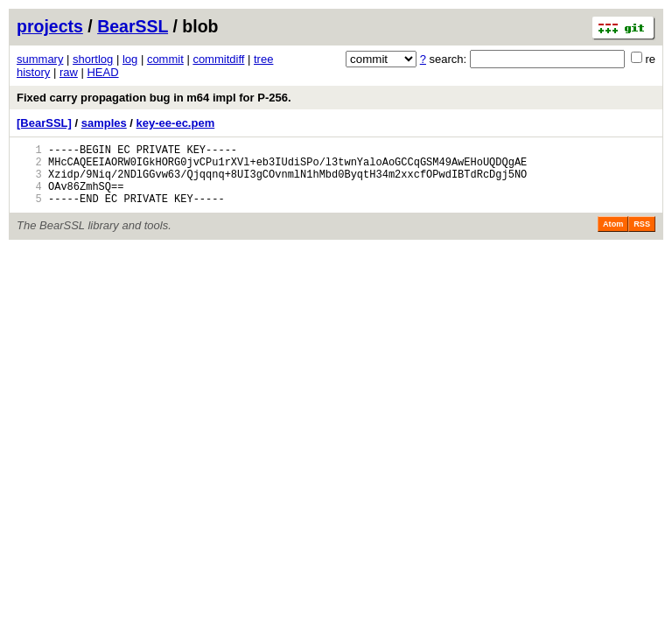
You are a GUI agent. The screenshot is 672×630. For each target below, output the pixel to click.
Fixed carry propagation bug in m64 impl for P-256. (154, 98)
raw (69, 72)
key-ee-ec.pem (176, 123)
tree (263, 59)
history (33, 72)
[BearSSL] (44, 123)
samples (104, 123)
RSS (642, 237)
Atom (613, 237)
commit (165, 59)
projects (50, 26)
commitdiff (218, 59)
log (130, 59)
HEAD (102, 72)
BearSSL (133, 26)
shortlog (93, 59)
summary (40, 59)
